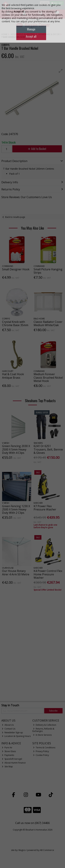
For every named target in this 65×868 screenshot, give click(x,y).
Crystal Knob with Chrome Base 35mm (15, 323)
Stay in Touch (10, 705)
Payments (8, 755)
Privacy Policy (41, 751)
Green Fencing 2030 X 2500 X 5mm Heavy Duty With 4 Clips (16, 449)
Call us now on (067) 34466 (32, 823)
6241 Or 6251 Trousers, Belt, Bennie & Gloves (48, 449)
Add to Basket (37, 149)
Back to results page (15, 217)
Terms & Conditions (44, 748)
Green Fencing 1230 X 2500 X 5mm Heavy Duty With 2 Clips (16, 509)
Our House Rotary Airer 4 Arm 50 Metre (16, 573)
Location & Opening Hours (16, 736)
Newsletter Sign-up (12, 732)
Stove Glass (9, 751)
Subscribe (53, 711)
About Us (8, 725)
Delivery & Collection (45, 725)
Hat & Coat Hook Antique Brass (13, 376)
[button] (61, 71)
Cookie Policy (41, 755)
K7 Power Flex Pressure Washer (45, 508)
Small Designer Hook (16, 269)
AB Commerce (47, 850)
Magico (22, 850)
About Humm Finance (14, 763)
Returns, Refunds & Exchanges (43, 730)
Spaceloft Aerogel (12, 759)
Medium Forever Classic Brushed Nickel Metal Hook (48, 377)
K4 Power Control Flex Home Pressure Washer (48, 574)
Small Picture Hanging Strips (48, 271)
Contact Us (9, 729)
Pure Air (7, 748)
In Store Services (42, 735)
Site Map (7, 767)
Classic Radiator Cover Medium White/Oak (48, 323)
